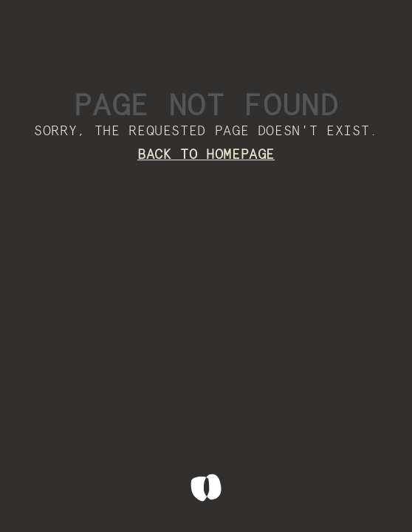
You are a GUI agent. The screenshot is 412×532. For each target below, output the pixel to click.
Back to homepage (206, 155)
